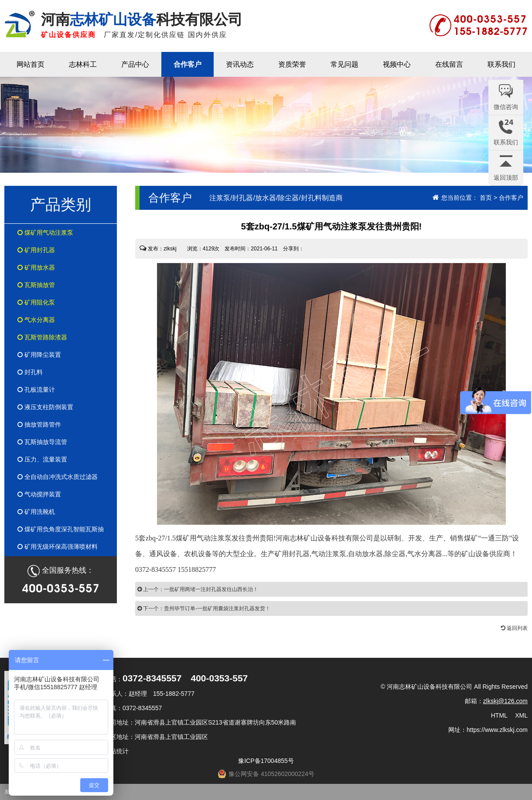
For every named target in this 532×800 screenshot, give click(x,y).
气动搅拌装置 (39, 494)
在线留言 (449, 64)
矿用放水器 (36, 267)
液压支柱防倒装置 (45, 407)
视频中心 (397, 64)
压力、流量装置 (42, 459)
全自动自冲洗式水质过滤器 (58, 477)
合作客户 (188, 64)
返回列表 (514, 628)
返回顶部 (506, 178)
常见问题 (344, 64)
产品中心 (135, 64)
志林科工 (83, 64)
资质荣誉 (292, 64)
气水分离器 (36, 320)
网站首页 (31, 64)
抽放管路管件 (39, 424)
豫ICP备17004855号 (266, 761)
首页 (486, 198)
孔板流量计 (36, 390)
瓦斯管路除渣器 (42, 337)
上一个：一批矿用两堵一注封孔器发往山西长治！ (198, 589)
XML (521, 715)
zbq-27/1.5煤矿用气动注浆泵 (189, 538)
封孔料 (30, 372)
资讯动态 (240, 64)
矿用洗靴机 (36, 512)
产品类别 (61, 204)
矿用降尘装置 (39, 355)
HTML (499, 715)
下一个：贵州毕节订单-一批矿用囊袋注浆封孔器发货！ (204, 609)
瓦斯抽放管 (36, 285)
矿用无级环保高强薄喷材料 (58, 547)
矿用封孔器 (36, 250)
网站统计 (116, 751)
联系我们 (501, 64)
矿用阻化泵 (36, 302)
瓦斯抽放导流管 (42, 442)
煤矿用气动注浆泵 (45, 232)
